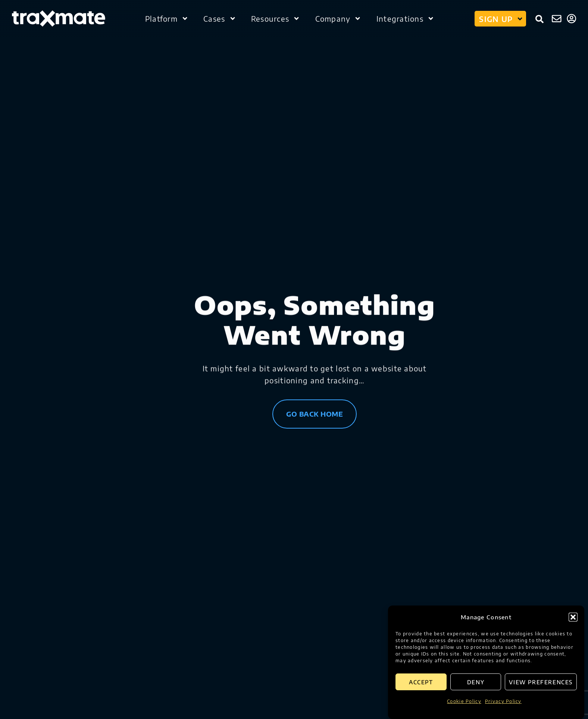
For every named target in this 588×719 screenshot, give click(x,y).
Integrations (406, 18)
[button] (573, 617)
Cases (220, 18)
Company (338, 18)
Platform (167, 18)
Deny (476, 682)
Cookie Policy (464, 701)
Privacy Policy (503, 701)
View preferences (541, 682)
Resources (276, 18)
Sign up (501, 18)
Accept (421, 682)
